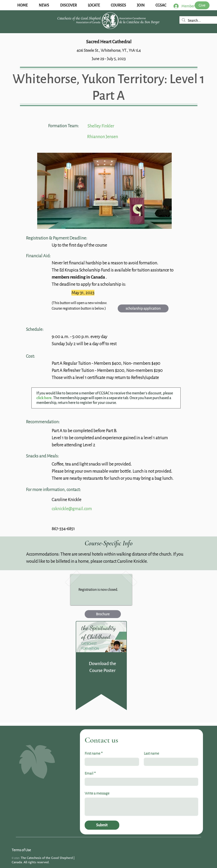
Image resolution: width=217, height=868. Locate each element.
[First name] (111, 762)
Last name (151, 753)
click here (44, 398)
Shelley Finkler (101, 126)
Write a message (97, 793)
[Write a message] (141, 807)
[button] (44, 5)
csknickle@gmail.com (72, 509)
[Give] (202, 5)
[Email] (140, 782)
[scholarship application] (143, 308)
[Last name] (170, 762)
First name (94, 753)
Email (90, 773)
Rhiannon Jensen (102, 137)
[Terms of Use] (26, 850)
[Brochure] (103, 614)
